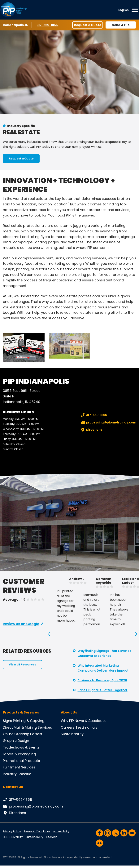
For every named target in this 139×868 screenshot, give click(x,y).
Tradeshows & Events (21, 747)
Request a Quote (88, 25)
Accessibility (61, 831)
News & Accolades (91, 721)
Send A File (121, 25)
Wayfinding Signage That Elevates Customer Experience (104, 653)
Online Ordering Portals (22, 734)
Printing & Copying (29, 721)
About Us (69, 712)
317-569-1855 (48, 25)
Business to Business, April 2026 (102, 680)
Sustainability (72, 734)
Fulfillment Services (19, 767)
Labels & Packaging (19, 754)
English (124, 10)
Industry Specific (21, 126)
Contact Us (13, 787)
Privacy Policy (12, 831)
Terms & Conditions (37, 831)
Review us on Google (21, 624)
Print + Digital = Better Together (103, 690)
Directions (91, 430)
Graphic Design (16, 741)
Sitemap (52, 837)
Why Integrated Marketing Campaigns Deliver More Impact (103, 668)
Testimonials (86, 727)
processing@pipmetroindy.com (108, 423)
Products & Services (21, 712)
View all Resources (22, 664)
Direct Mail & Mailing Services (27, 727)
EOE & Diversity (13, 837)
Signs (7, 721)
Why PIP (67, 721)
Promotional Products (21, 761)
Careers (68, 727)
